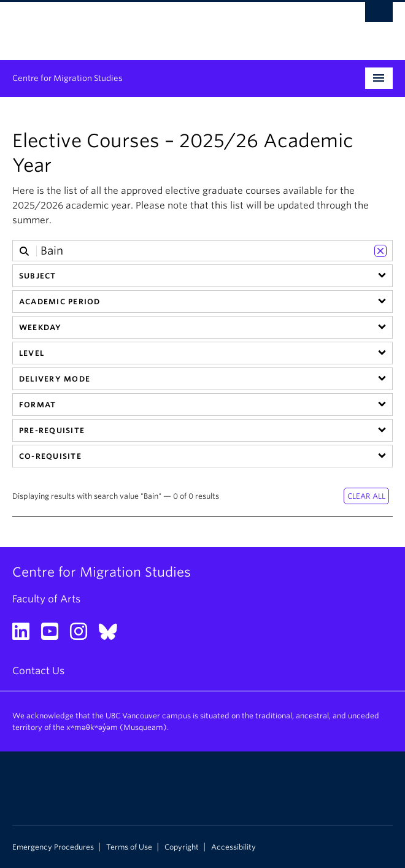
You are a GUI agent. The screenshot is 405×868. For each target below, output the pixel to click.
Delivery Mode (55, 379)
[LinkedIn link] (25, 635)
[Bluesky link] (113, 635)
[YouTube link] (54, 635)
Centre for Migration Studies (67, 78)
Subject (38, 276)
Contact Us (38, 671)
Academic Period (60, 301)
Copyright (182, 847)
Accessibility (233, 847)
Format (37, 405)
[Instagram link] (83, 635)
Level (32, 353)
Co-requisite (50, 456)
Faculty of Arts (46, 599)
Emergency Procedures (53, 847)
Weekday (40, 327)
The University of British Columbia (145, 25)
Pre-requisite (52, 430)
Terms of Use (129, 847)
